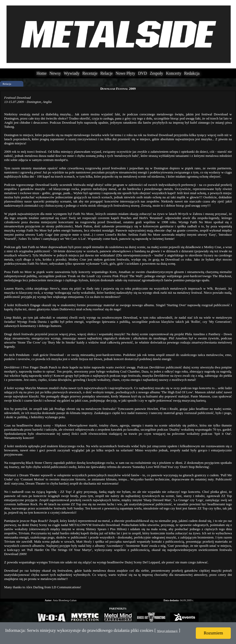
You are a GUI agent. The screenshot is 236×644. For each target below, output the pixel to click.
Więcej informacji (167, 631)
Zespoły (156, 73)
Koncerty (174, 73)
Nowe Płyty (125, 73)
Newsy (55, 73)
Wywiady (72, 73)
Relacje (107, 73)
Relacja (7, 84)
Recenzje (90, 73)
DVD (143, 73)
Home (42, 73)
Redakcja (192, 73)
